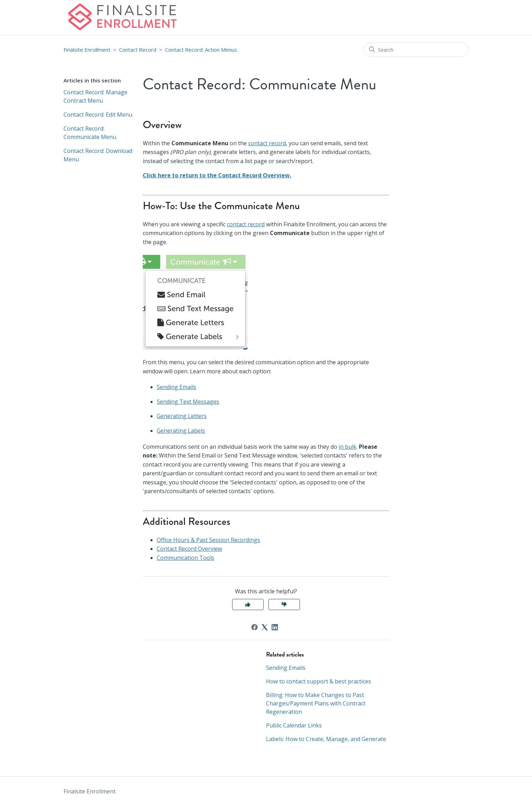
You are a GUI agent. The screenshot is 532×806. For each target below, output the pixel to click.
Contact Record (138, 50)
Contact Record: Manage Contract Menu (95, 96)
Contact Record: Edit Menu (98, 115)
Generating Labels (181, 431)
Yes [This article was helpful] (248, 604)
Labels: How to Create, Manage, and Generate (326, 739)
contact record (267, 143)
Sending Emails (176, 387)
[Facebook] (254, 627)
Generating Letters (182, 416)
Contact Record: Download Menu (98, 155)
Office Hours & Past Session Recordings (208, 540)
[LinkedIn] (275, 627)
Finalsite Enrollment (87, 50)
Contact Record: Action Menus (201, 50)
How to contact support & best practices (319, 681)
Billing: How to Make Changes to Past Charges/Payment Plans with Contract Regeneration (316, 703)
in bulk (348, 447)
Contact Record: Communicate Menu (90, 133)
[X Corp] (265, 627)
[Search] (416, 50)
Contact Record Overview (189, 549)
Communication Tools (186, 558)
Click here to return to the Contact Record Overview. (217, 175)
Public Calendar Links (294, 725)
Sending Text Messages (188, 402)
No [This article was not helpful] (284, 604)
